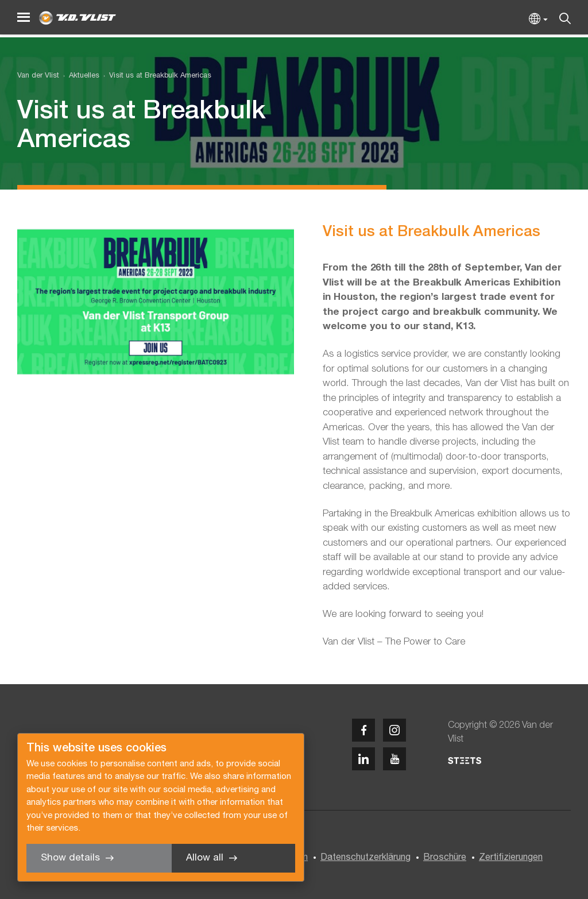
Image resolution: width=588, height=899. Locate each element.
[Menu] (24, 18)
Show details (70, 858)
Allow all (205, 858)
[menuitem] (79, 76)
